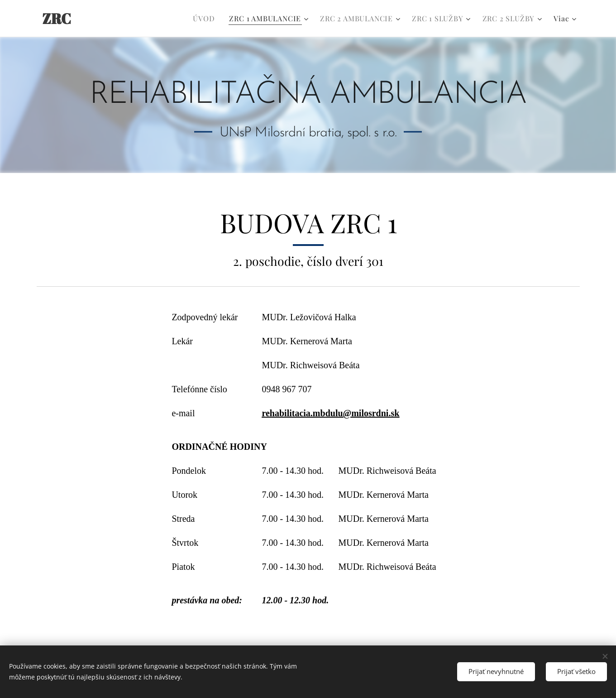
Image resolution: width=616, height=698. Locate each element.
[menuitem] (206, 19)
